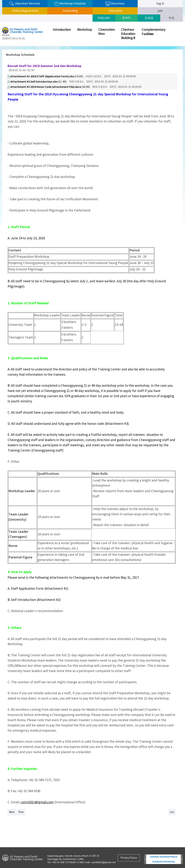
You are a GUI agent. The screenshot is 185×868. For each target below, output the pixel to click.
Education (115, 11)
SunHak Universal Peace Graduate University (164, 859)
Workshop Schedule (70, 4)
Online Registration (25, 11)
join (160, 11)
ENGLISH (104, 18)
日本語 (149, 18)
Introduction (62, 30)
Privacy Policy (129, 858)
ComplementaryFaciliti (154, 32)
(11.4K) (37, 82)
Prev (21, 812)
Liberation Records (25, 4)
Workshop (85, 30)
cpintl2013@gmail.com (37, 802)
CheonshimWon (107, 32)
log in (160, 4)
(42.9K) (49, 87)
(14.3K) (45, 76)
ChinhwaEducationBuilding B (128, 34)
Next (12, 812)
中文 (172, 18)
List (172, 812)
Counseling (70, 11)
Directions (115, 4)
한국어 (126, 18)
